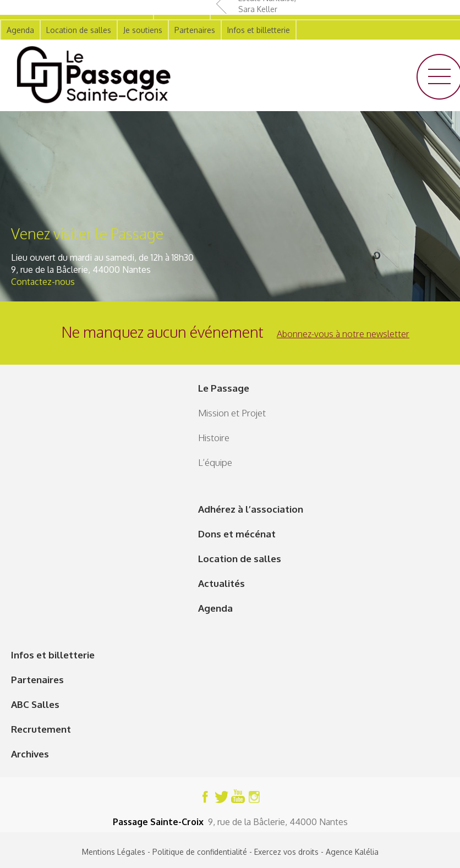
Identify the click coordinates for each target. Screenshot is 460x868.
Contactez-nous (43, 282)
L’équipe (215, 462)
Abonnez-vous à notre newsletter (343, 334)
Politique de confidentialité (200, 852)
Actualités (221, 583)
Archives (30, 754)
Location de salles (240, 559)
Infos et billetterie (53, 655)
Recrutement (41, 729)
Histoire (214, 438)
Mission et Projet (232, 413)
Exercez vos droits (286, 852)
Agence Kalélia (352, 852)
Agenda (215, 608)
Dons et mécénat (237, 534)
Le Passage (224, 388)
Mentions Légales (114, 852)
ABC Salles (35, 704)
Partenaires (37, 680)
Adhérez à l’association (251, 509)
